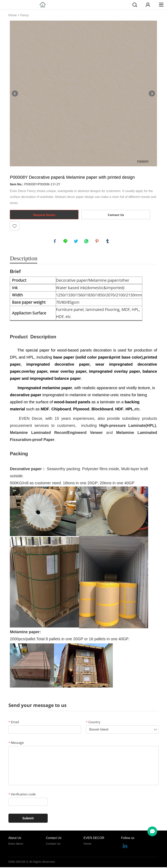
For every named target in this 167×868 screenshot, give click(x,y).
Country (93, 723)
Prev (15, 94)
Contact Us (116, 215)
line (66, 241)
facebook (55, 241)
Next (152, 94)
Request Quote (44, 215)
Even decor (16, 844)
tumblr (108, 241)
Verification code (22, 795)
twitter (76, 241)
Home (13, 15)
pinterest (97, 241)
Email (14, 723)
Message (16, 743)
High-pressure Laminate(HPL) (128, 426)
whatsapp (87, 241)
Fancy (25, 15)
